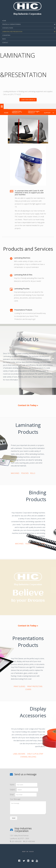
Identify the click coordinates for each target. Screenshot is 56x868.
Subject (12, 790)
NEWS (4, 39)
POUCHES (25, 473)
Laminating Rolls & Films (23, 275)
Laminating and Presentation (12, 32)
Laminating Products (16, 112)
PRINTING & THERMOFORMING (11, 24)
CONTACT (5, 43)
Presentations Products (23, 310)
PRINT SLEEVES (19, 686)
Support (47, 113)
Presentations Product (34, 112)
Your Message (15, 799)
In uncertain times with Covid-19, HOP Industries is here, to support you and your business (29, 193)
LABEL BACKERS (19, 754)
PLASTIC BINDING (32, 544)
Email (12, 795)
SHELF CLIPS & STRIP (35, 754)
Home (6, 113)
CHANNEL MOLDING (28, 757)
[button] (28, 100)
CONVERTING (6, 35)
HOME (4, 21)
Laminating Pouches (22, 289)
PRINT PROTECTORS (35, 686)
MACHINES (15, 473)
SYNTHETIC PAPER (8, 28)
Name (12, 785)
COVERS (28, 689)
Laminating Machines (22, 258)
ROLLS (33, 473)
